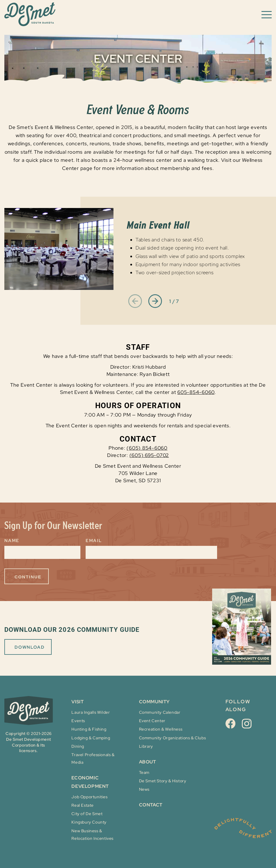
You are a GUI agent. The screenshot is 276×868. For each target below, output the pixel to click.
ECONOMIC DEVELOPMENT (90, 782)
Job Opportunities (89, 797)
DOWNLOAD (29, 647)
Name (12, 541)
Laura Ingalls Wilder (91, 712)
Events (78, 721)
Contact (151, 805)
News (144, 789)
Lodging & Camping (91, 738)
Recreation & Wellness (161, 729)
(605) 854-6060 (147, 448)
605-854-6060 (196, 392)
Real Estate (83, 805)
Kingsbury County (89, 822)
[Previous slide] (135, 302)
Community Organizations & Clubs (173, 738)
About (148, 762)
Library (146, 746)
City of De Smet (87, 814)
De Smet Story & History (163, 781)
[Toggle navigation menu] (267, 14)
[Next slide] (155, 302)
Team (144, 772)
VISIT (77, 702)
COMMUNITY (154, 702)
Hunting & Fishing (89, 729)
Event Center (152, 721)
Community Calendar (160, 712)
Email (94, 541)
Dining (78, 746)
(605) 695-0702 (149, 455)
